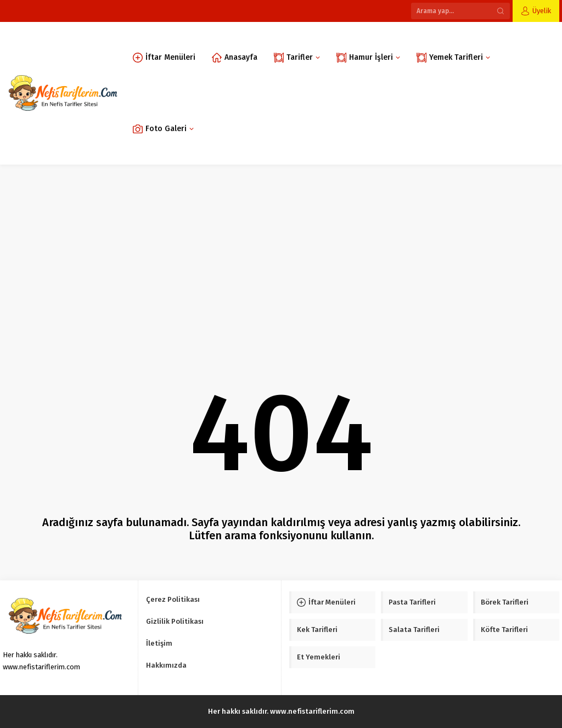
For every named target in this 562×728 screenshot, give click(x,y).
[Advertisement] (281, 247)
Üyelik (542, 11)
